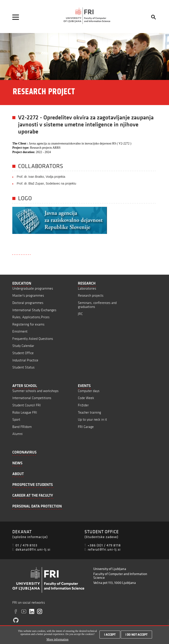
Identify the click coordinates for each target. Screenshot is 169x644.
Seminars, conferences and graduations (97, 305)
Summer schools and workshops (35, 391)
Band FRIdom (22, 427)
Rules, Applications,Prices (31, 317)
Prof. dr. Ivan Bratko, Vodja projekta (41, 177)
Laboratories (87, 288)
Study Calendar (23, 346)
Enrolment (20, 331)
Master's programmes (28, 295)
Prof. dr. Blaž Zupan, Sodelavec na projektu (46, 183)
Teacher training (89, 412)
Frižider (83, 405)
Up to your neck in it (92, 419)
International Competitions (32, 398)
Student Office (23, 353)
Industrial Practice (25, 360)
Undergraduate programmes (33, 288)
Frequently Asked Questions (33, 339)
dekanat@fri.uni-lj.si (33, 549)
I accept (110, 637)
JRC (80, 314)
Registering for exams (28, 324)
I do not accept (136, 637)
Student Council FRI (27, 405)
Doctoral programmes (28, 303)
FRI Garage (86, 427)
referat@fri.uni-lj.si (104, 549)
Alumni (17, 434)
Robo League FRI (25, 412)
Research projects (91, 295)
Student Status (23, 367)
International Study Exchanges (34, 310)
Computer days (89, 391)
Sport (16, 419)
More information (57, 641)
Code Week (86, 398)
